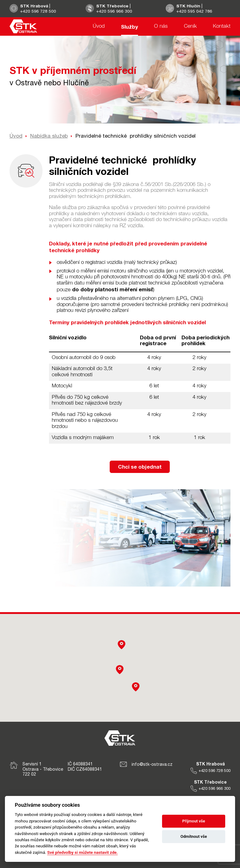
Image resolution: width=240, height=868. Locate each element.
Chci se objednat (140, 467)
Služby (130, 27)
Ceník (190, 27)
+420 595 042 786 (195, 11)
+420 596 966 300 (114, 11)
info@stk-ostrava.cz (146, 764)
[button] (136, 687)
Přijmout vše (194, 821)
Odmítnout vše (194, 836)
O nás (161, 27)
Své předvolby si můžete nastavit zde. (82, 852)
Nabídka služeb (49, 136)
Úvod (99, 27)
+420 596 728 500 (38, 11)
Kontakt (222, 27)
